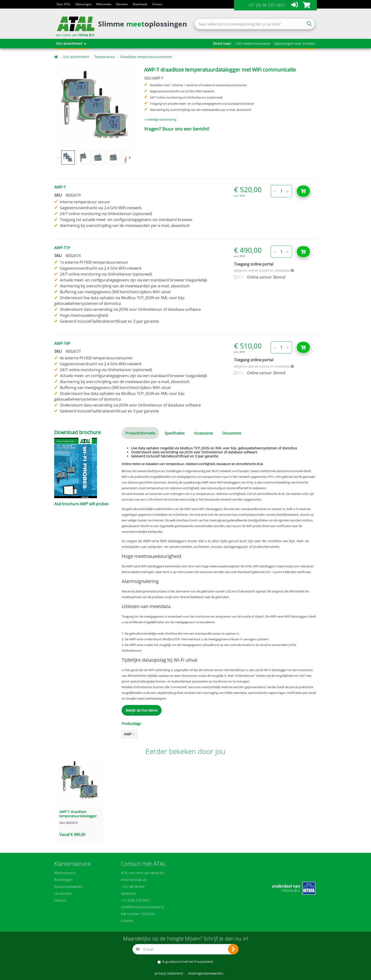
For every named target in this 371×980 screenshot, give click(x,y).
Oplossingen (83, 4)
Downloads (140, 4)
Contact (157, 4)
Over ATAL (64, 4)
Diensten (122, 4)
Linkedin (127, 921)
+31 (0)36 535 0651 (136, 900)
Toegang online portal (254, 264)
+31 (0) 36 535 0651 (267, 5)
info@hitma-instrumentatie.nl (142, 907)
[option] (95, 108)
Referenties (104, 4)
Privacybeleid (203, 962)
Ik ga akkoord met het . (188, 962)
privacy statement (169, 973)
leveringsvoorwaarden (206, 973)
